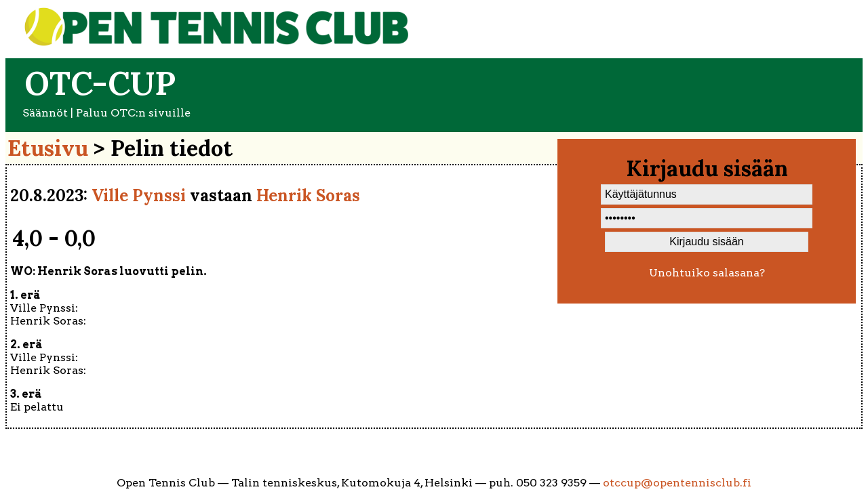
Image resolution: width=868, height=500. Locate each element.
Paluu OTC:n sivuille (133, 113)
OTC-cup (100, 83)
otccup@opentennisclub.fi (677, 483)
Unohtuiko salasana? (707, 273)
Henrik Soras (308, 195)
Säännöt (45, 113)
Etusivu (48, 148)
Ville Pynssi (139, 195)
